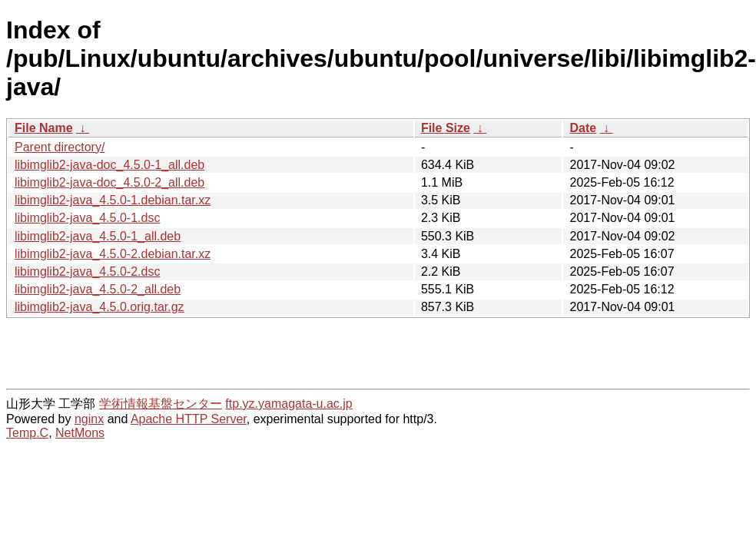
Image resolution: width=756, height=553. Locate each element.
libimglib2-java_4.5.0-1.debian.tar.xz (113, 200)
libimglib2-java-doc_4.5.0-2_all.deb (109, 182)
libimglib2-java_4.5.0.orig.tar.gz (99, 307)
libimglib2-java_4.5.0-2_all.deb (98, 289)
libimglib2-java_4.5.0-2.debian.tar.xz (113, 254)
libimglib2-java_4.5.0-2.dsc (87, 272)
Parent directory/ (60, 147)
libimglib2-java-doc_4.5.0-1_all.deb (109, 165)
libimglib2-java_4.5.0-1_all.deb (98, 236)
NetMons (80, 433)
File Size (446, 128)
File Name (44, 128)
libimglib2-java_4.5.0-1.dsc (87, 218)
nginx (89, 419)
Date (583, 128)
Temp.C (27, 433)
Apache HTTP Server (189, 419)
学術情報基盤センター (161, 404)
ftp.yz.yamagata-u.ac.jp (288, 404)
